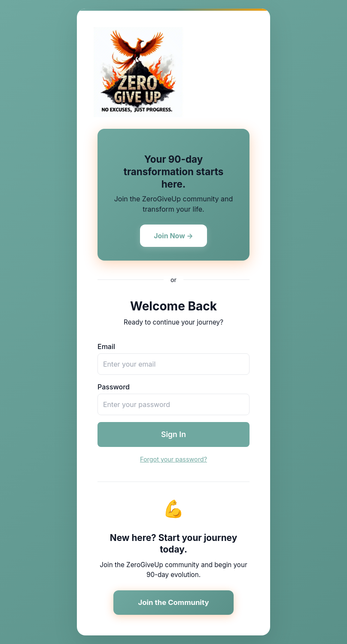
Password (114, 387)
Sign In (173, 434)
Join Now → (173, 236)
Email (106, 346)
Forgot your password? (173, 459)
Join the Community (173, 602)
